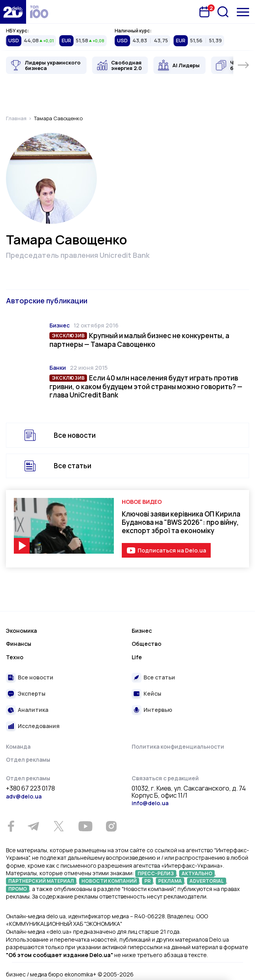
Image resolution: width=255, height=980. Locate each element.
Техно (15, 657)
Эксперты (32, 693)
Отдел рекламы (28, 760)
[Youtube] (85, 826)
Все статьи (73, 466)
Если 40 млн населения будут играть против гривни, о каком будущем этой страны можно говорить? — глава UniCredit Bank (146, 386)
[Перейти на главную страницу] (13, 12)
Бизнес (59, 325)
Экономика (21, 631)
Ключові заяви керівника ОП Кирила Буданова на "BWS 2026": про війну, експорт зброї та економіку (181, 522)
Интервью (158, 710)
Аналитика (33, 710)
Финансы (19, 644)
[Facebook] (11, 826)
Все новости (75, 435)
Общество (146, 644)
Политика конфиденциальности (178, 746)
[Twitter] (59, 826)
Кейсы (152, 693)
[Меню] (243, 12)
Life (137, 657)
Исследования (39, 726)
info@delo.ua (150, 803)
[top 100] (39, 12)
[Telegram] (33, 826)
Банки (58, 368)
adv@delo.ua (24, 796)
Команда (18, 746)
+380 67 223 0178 (30, 789)
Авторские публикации (47, 301)
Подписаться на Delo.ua (172, 550)
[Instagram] (111, 826)
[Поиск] (223, 12)
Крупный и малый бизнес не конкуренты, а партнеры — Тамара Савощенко (139, 340)
